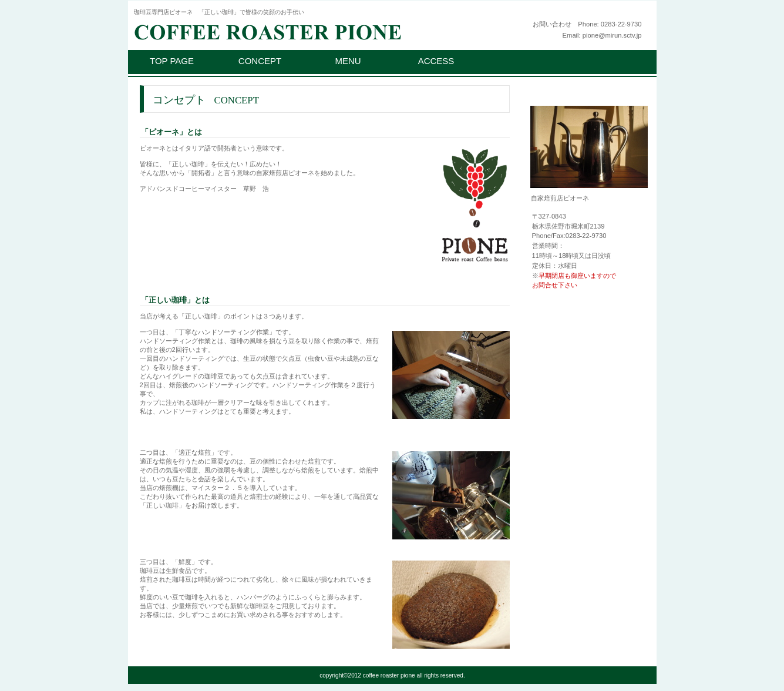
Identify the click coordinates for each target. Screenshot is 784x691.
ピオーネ (278, 31)
